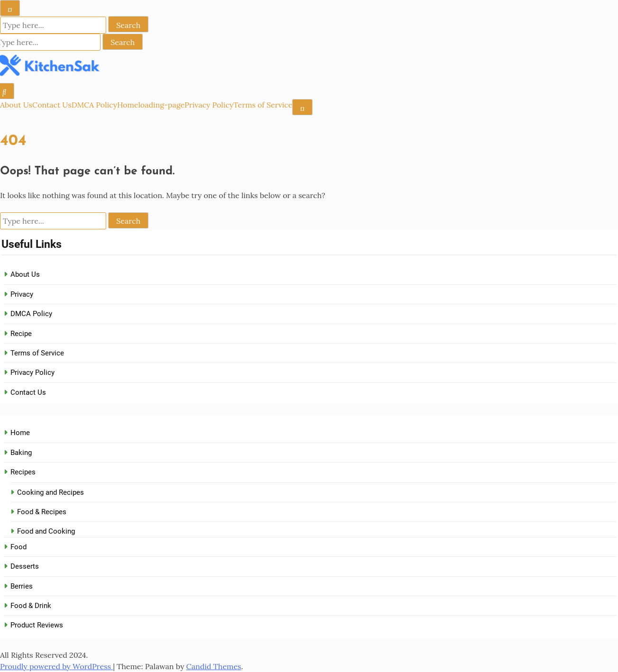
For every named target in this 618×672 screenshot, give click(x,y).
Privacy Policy (209, 105)
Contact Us (52, 105)
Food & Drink (31, 606)
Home (128, 105)
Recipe (21, 334)
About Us (16, 105)
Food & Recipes (42, 512)
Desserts (25, 566)
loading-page (161, 105)
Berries (22, 586)
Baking (21, 453)
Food (18, 547)
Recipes (23, 472)
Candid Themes (214, 666)
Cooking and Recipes (51, 492)
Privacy (22, 294)
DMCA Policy (94, 105)
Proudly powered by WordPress (56, 666)
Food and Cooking (46, 531)
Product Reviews (37, 625)
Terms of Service (263, 105)
